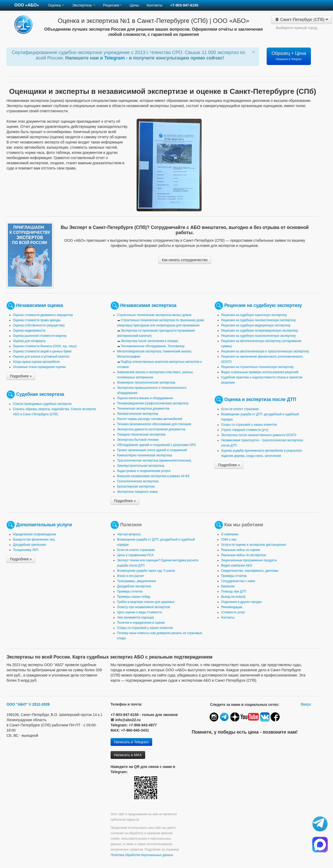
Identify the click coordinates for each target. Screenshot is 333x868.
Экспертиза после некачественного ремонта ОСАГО (259, 435)
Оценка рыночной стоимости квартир (40, 336)
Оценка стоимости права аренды (37, 320)
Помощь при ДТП (234, 591)
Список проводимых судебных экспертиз (42, 404)
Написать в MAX (128, 755)
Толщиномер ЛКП (26, 550)
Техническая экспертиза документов (143, 409)
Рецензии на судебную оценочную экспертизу (254, 315)
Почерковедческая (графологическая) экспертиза (153, 403)
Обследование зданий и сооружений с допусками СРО (156, 445)
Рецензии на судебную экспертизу (263, 305)
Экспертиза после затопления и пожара (149, 341)
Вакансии (228, 586)
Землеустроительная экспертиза (141, 466)
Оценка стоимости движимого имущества (43, 315)
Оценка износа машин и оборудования (145, 398)
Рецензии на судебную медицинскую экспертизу (256, 325)
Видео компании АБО (237, 565)
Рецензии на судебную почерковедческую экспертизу (260, 331)
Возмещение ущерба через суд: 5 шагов (146, 571)
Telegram (115, 58)
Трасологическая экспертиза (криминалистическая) (154, 461)
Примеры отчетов (130, 591)
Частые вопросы (129, 534)
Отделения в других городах (241, 602)
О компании (230, 534)
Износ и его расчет (131, 576)
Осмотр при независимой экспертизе (144, 607)
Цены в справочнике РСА (135, 555)
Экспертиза (84, 5)
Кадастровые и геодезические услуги (144, 471)
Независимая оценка (40, 305)
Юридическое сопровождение (35, 534)
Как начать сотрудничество (185, 260)
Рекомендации (232, 607)
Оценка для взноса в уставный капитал (41, 357)
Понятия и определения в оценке (141, 623)
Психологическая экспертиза (138, 481)
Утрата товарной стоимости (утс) (245, 430)
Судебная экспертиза (40, 394)
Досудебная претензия (29, 545)
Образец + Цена (289, 56)
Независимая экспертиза (148, 305)
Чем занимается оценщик (135, 617)
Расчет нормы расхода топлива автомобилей (150, 419)
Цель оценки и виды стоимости (139, 612)
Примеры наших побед (134, 597)
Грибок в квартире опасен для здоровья (146, 602)
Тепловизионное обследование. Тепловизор (153, 346)
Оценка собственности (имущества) (39, 325)
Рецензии (112, 5)
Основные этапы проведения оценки (39, 367)
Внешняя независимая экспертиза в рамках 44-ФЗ (153, 476)
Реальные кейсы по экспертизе (244, 555)
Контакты (155, 5)
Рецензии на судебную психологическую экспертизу (258, 336)
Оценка (56, 5)
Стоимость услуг (233, 612)
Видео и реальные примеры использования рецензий (260, 372)
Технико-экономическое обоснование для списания (154, 424)
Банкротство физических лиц (34, 540)
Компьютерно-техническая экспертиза (145, 455)
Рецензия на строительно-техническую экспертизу (257, 367)
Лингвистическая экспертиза (138, 414)
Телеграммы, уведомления (136, 581)
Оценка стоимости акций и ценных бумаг (42, 351)
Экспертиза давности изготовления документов (151, 429)
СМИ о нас (229, 540)
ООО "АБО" (17, 704)
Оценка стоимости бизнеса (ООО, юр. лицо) (45, 346)
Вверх (306, 704)
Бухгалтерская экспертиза (136, 486)
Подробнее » (21, 376)
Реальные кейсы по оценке (241, 550)
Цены (134, 5)
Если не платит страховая (240, 409)
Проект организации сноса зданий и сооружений (152, 450)
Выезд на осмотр (233, 597)
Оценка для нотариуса (29, 341)
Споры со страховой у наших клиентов (249, 425)
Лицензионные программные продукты (249, 560)
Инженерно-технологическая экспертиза (146, 383)
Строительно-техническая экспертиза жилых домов (154, 315)
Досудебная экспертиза (134, 586)
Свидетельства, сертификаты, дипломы (250, 571)
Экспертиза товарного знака (137, 492)
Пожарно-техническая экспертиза (141, 435)
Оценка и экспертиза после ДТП (260, 399)
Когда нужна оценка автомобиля (36, 362)
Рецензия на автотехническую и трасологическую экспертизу (265, 351)
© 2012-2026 (39, 704)
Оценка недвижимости (29, 331)
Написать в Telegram (131, 742)
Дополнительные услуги (44, 525)
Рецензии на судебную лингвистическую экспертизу (258, 320)
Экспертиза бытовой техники (138, 440)
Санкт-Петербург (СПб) (301, 19)
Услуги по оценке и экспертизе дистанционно (254, 545)
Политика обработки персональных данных (142, 855)
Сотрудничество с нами (238, 581)
